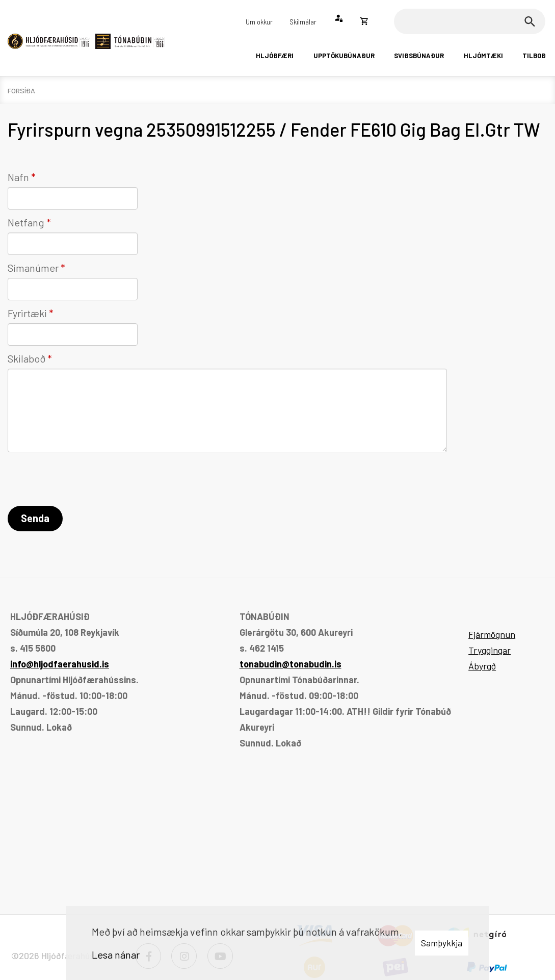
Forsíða (21, 91)
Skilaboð (27, 358)
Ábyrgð (482, 666)
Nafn (18, 177)
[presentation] (85, 481)
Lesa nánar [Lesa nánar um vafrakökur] (116, 955)
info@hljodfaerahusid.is (60, 664)
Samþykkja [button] (442, 943)
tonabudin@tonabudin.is (290, 664)
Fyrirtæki (27, 313)
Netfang (26, 222)
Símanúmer (33, 268)
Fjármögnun (492, 634)
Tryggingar (490, 650)
